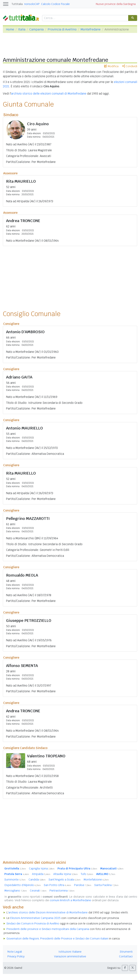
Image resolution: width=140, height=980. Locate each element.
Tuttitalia (17, 4)
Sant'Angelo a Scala (65, 880)
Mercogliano (16, 891)
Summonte (15, 880)
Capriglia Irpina (42, 868)
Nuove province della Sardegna (116, 4)
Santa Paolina (106, 885)
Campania (36, 29)
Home (10, 29)
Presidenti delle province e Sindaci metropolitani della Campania (48, 929)
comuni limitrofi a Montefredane (70, 900)
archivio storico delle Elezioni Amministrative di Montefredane (48, 912)
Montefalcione (96, 880)
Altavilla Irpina (66, 874)
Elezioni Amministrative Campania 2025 (35, 918)
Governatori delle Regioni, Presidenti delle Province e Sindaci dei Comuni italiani (57, 939)
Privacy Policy (16, 956)
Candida (37, 880)
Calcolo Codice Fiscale (55, 4)
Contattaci (126, 956)
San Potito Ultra (57, 885)
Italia (22, 29)
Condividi (130, 66)
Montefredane (91, 29)
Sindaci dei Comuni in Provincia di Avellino (33, 923)
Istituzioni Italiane (70, 952)
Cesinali (38, 891)
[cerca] (85, 18)
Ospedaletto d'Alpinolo (23, 885)
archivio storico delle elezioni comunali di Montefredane (49, 94)
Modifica (111, 66)
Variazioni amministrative (70, 956)
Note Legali (15, 952)
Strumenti (126, 952)
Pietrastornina (62, 891)
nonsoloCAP (32, 4)
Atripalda (41, 874)
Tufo (87, 874)
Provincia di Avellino (62, 29)
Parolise (83, 885)
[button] (125, 968)
